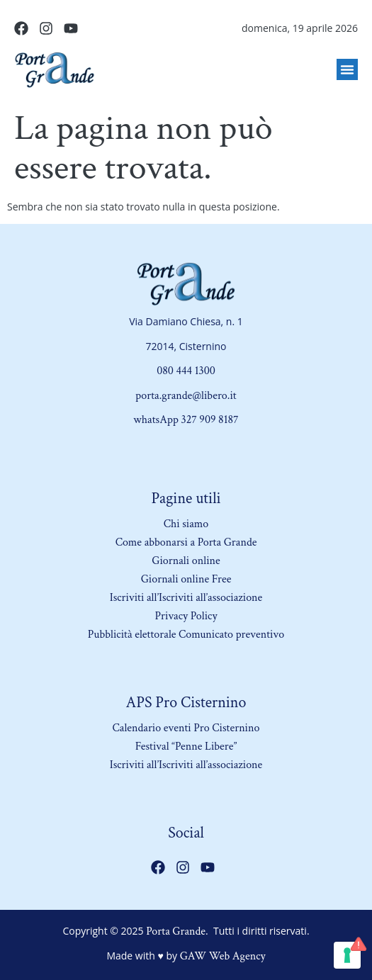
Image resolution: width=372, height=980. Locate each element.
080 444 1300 (186, 371)
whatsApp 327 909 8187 (186, 420)
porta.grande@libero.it (186, 396)
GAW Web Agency (223, 956)
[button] (347, 69)
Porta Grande (176, 931)
